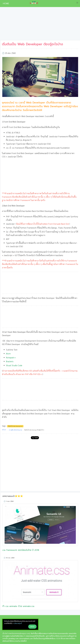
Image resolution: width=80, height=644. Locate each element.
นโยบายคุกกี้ (18, 623)
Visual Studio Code (14, 365)
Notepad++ (11, 357)
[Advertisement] (40, 24)
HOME (5, 3)
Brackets (10, 361)
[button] (77, 3)
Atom (9, 353)
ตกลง (32, 627)
